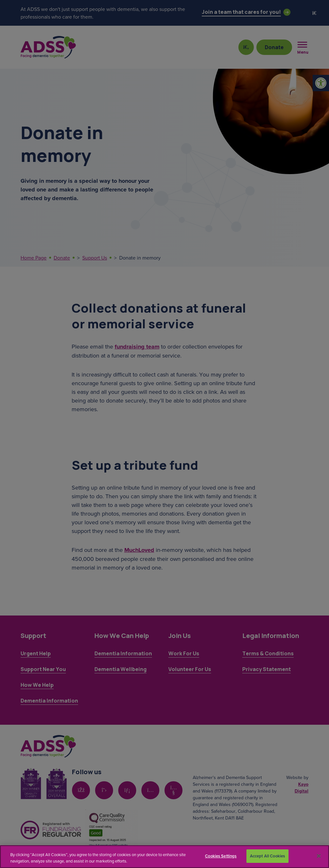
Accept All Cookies (267, 856)
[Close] (319, 856)
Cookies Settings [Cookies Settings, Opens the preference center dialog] (221, 856)
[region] (164, 857)
